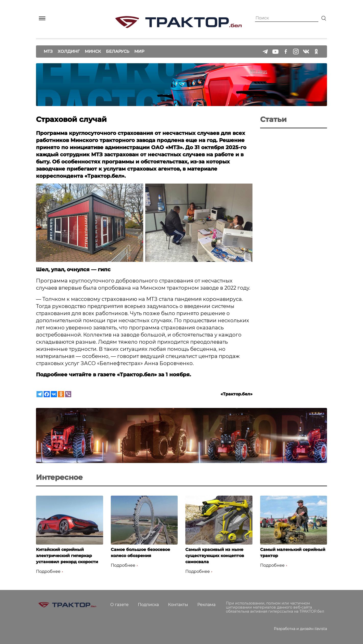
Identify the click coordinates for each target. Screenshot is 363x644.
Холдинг (69, 51)
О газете (119, 605)
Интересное (59, 477)
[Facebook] (47, 394)
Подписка (148, 605)
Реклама (206, 605)
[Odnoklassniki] (61, 394)
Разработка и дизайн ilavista (300, 629)
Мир (139, 51)
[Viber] (68, 394)
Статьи (273, 119)
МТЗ (48, 51)
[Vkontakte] (54, 394)
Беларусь (118, 51)
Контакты (178, 605)
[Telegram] (40, 394)
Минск (93, 51)
